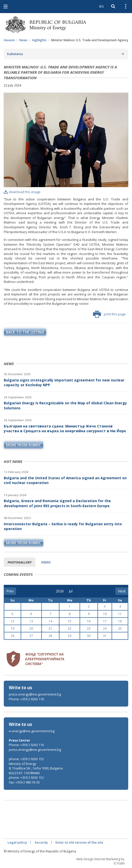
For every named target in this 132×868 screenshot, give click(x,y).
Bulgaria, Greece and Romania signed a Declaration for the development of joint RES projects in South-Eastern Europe (57, 503)
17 (105, 621)
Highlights (39, 40)
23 (89, 628)
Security (41, 842)
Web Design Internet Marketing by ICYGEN (100, 861)
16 (89, 621)
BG (102, 6)
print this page (109, 314)
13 (31, 621)
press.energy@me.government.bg (35, 694)
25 (120, 628)
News (23, 40)
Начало (9, 40)
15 (70, 621)
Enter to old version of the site (79, 842)
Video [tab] (46, 562)
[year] (60, 591)
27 (31, 636)
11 (120, 614)
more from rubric (24, 445)
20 (31, 628)
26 (13, 636)
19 (13, 628)
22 (70, 628)
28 (50, 636)
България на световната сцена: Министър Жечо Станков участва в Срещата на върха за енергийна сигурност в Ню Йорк (65, 429)
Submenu (15, 54)
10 (105, 614)
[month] (72, 591)
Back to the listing (25, 332)
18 (120, 621)
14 (50, 621)
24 (105, 628)
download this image (22, 192)
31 (105, 636)
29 (70, 636)
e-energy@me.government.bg (32, 731)
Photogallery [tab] (20, 562)
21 (50, 628)
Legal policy (17, 842)
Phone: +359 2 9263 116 (26, 699)
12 (13, 621)
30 (89, 636)
